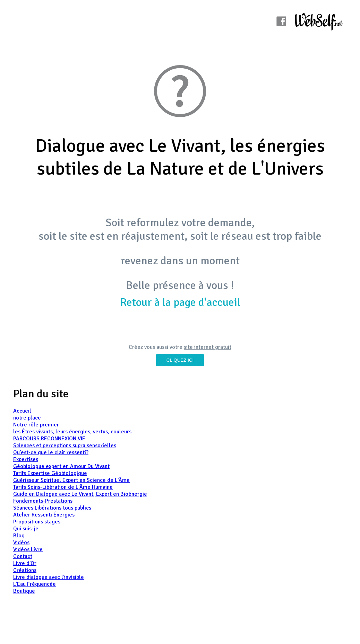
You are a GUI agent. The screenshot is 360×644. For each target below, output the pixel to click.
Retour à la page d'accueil (180, 302)
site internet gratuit (208, 347)
